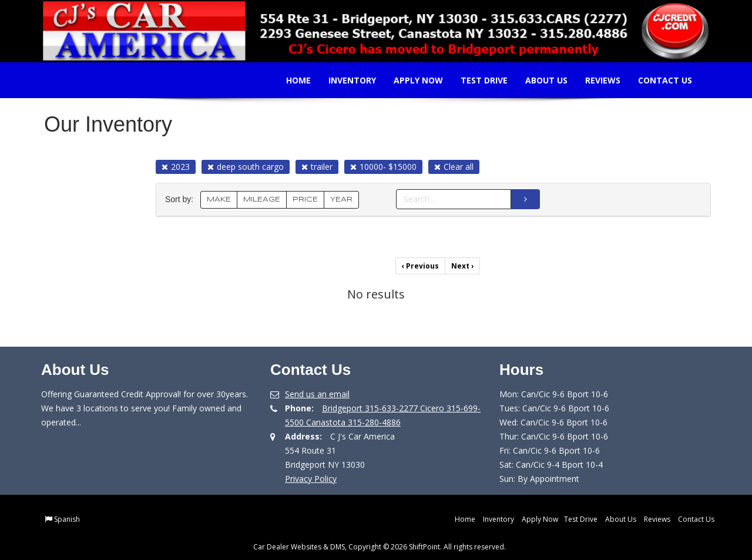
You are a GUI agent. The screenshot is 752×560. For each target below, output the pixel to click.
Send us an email (317, 394)
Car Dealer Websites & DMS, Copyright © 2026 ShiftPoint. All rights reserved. (380, 547)
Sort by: (182, 199)
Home (291, 80)
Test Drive (476, 80)
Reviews (595, 80)
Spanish (67, 519)
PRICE (305, 199)
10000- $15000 (383, 167)
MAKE (219, 199)
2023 (176, 167)
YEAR (341, 199)
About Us (539, 80)
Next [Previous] (462, 266)
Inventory (345, 80)
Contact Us (657, 80)
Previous (420, 266)
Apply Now (411, 80)
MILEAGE (262, 199)
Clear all (454, 167)
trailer (317, 167)
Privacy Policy (311, 479)
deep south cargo (246, 167)
